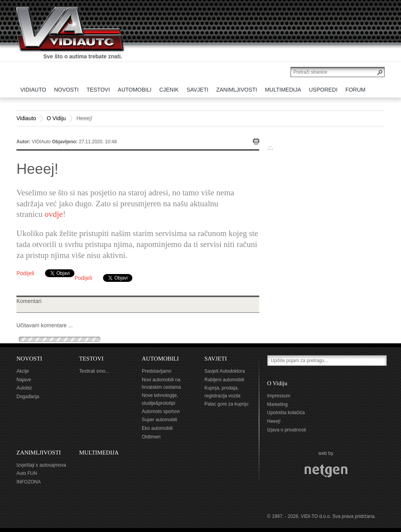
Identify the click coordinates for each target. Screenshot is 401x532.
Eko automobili (157, 428)
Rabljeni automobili (224, 380)
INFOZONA (29, 482)
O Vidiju (56, 118)
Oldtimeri (151, 437)
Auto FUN (27, 473)
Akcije (23, 371)
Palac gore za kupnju (226, 404)
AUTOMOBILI (160, 359)
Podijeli (25, 273)
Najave (24, 380)
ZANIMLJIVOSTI (39, 453)
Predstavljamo (157, 371)
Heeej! (274, 421)
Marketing (277, 404)
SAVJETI (216, 359)
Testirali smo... (94, 371)
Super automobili (159, 420)
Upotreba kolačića (286, 413)
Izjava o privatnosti (286, 430)
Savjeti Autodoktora (225, 371)
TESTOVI (91, 359)
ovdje (54, 214)
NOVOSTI (29, 359)
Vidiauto (26, 118)
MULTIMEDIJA (99, 453)
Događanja (28, 397)
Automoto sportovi (161, 411)
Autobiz (24, 388)
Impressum (279, 396)
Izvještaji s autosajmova (41, 465)
